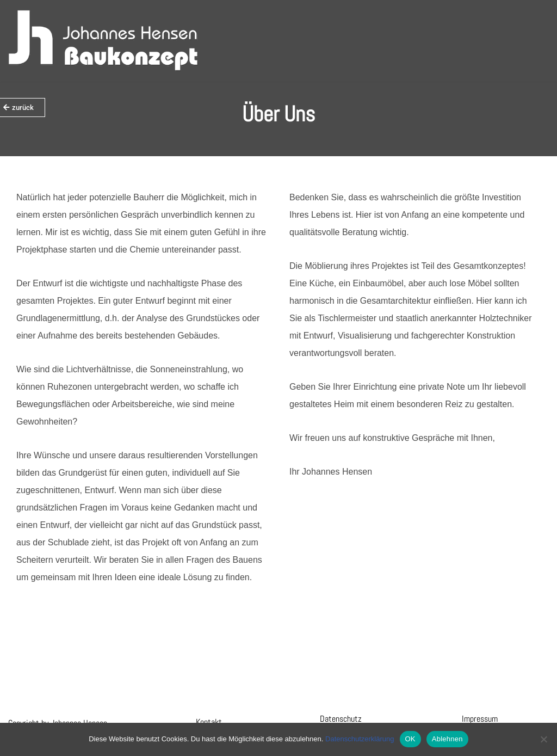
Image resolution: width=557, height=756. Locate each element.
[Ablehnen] (543, 739)
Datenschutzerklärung (360, 739)
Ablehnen (447, 739)
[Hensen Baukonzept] (103, 41)
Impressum (480, 719)
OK (410, 739)
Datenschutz (341, 719)
